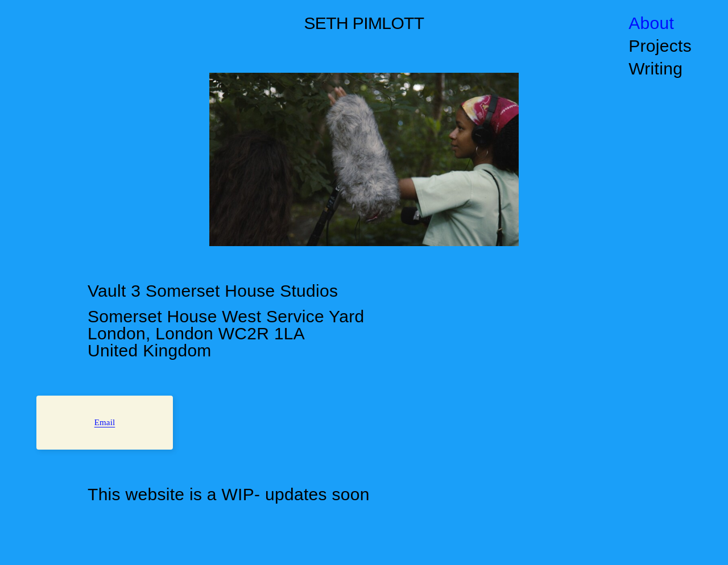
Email (105, 422)
